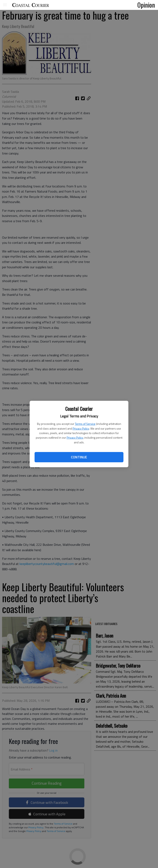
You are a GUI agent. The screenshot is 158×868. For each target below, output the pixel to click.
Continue (79, 457)
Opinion (146, 5)
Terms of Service (85, 424)
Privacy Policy (81, 428)
